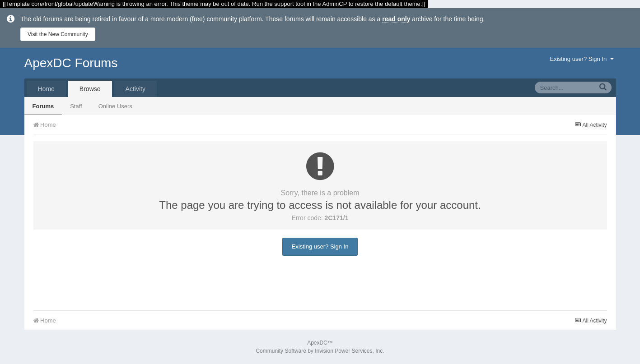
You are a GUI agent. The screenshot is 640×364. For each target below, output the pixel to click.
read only (396, 19)
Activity (135, 89)
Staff (76, 106)
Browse (90, 89)
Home (46, 89)
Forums (43, 106)
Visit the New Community (58, 34)
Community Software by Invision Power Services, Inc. (320, 351)
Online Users (115, 106)
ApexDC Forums (71, 63)
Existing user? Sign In (582, 59)
